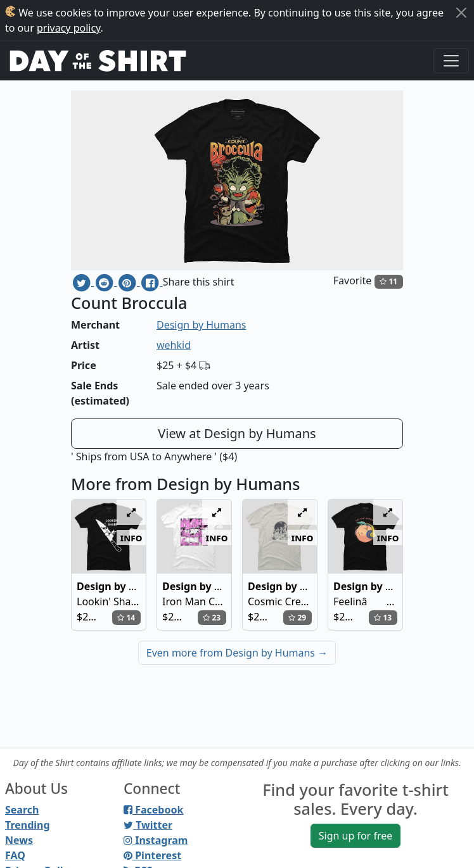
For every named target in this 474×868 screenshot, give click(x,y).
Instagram (156, 840)
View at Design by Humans (237, 433)
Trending (28, 825)
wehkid (174, 345)
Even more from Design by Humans (237, 653)
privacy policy (69, 28)
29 (297, 618)
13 (383, 618)
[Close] (461, 13)
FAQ (15, 855)
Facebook (153, 810)
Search (22, 810)
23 (212, 618)
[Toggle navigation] (451, 61)
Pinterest (152, 855)
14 (126, 618)
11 (388, 281)
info (131, 538)
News (19, 840)
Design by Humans (201, 325)
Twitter (148, 825)
